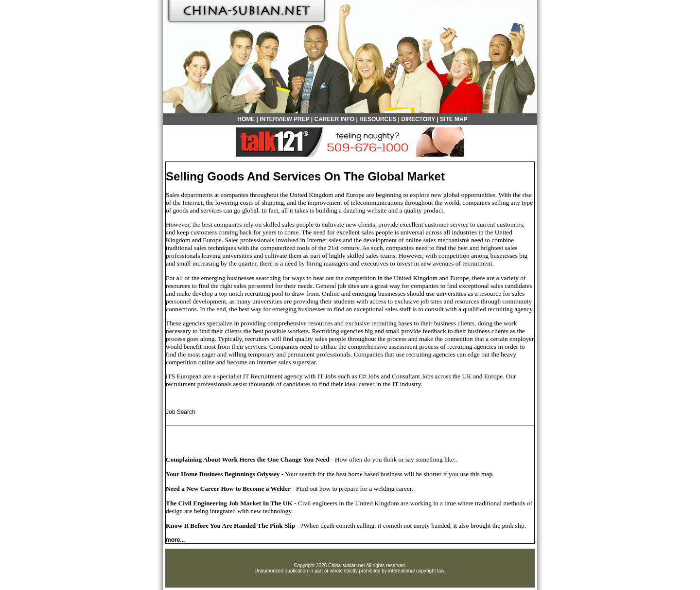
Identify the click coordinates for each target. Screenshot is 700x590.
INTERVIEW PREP (284, 119)
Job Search (181, 412)
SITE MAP (454, 119)
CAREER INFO (335, 119)
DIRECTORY (418, 119)
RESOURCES (378, 119)
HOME (246, 119)
